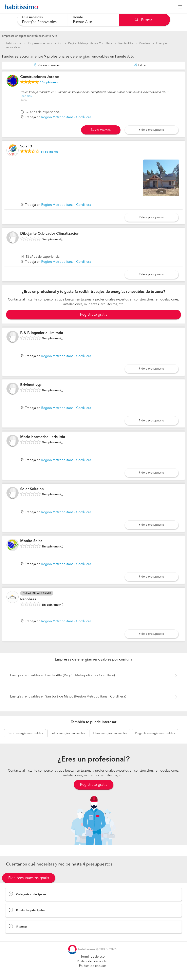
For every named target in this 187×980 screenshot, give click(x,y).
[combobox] (43, 20)
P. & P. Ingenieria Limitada (42, 333)
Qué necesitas (32, 17)
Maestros (144, 43)
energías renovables (25, 733)
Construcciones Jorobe (40, 77)
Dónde (78, 17)
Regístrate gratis (94, 785)
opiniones (49, 82)
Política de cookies (93, 966)
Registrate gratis (94, 315)
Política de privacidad (93, 961)
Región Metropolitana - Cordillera (90, 43)
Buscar (143, 20)
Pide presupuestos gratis (29, 878)
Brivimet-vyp (31, 385)
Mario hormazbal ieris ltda (43, 437)
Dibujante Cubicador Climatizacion (50, 234)
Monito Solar (31, 541)
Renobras (28, 599)
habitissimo (13, 43)
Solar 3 (26, 146)
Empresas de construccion (45, 43)
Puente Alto (125, 43)
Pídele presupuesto (152, 130)
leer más (26, 96)
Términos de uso (93, 957)
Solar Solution (32, 489)
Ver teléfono (101, 130)
